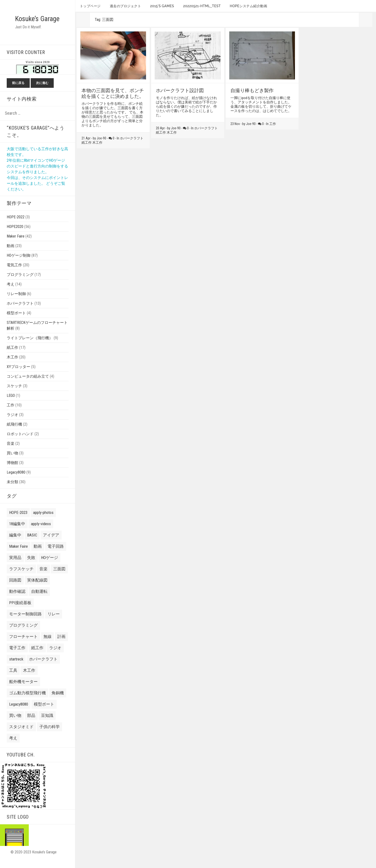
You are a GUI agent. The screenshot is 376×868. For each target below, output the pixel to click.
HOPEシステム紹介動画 (248, 6)
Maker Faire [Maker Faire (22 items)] (18, 553)
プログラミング (20, 282)
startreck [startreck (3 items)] (16, 666)
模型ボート (16, 320)
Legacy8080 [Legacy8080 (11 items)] (19, 711)
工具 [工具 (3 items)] (13, 678)
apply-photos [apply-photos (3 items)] (43, 520)
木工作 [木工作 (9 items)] (29, 678)
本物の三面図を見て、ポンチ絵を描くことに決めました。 (113, 93)
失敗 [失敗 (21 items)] (31, 565)
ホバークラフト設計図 (180, 90)
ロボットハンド (20, 441)
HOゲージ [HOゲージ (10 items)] (50, 565)
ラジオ (12, 422)
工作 (11, 412)
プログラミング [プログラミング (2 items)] (23, 632)
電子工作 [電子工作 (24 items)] (17, 655)
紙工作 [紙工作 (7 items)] (37, 655)
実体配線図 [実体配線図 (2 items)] (37, 587)
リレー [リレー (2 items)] (54, 621)
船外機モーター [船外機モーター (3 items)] (23, 689)
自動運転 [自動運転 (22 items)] (39, 599)
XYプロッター (18, 374)
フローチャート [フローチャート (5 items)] (23, 644)
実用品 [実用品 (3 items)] (15, 565)
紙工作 (12, 355)
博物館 (12, 470)
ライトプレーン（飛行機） (30, 345)
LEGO (11, 403)
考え (11, 291)
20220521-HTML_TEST (202, 6)
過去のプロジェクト (126, 6)
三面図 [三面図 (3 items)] (59, 576)
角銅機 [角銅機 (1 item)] (58, 700)
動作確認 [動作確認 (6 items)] (17, 599)
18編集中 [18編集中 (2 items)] (17, 531)
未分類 (12, 489)
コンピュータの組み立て (28, 383)
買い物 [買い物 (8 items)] (15, 723)
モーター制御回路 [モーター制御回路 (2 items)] (25, 621)
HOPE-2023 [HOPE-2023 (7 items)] (18, 520)
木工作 (12, 364)
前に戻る (18, 90)
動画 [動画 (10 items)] (38, 553)
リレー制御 (16, 301)
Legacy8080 (16, 479)
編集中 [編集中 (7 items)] (15, 542)
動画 (11, 253)
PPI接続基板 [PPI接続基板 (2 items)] (20, 610)
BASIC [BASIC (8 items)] (32, 542)
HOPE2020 (15, 234)
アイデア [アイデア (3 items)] (51, 542)
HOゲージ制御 (19, 263)
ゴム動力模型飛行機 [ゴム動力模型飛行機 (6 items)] (27, 700)
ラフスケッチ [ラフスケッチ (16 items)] (21, 576)
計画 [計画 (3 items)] (61, 644)
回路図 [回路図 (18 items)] (15, 587)
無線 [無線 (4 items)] (47, 644)
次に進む (42, 90)
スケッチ (14, 393)
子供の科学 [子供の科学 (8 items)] (50, 734)
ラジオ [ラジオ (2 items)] (55, 655)
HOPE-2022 (16, 224)
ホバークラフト (20, 311)
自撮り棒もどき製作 (252, 90)
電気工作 (14, 272)
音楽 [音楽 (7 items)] (43, 576)
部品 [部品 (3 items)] (31, 723)
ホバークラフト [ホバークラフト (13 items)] (43, 666)
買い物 (12, 460)
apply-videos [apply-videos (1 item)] (41, 531)
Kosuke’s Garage (27, 22)
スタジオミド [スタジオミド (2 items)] (21, 734)
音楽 (11, 451)
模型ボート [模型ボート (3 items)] (44, 711)
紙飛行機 (14, 431)
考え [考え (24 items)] (13, 745)
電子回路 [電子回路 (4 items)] (56, 553)
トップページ (90, 6)
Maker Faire (16, 243)
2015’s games (162, 6)
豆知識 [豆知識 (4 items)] (47, 723)
